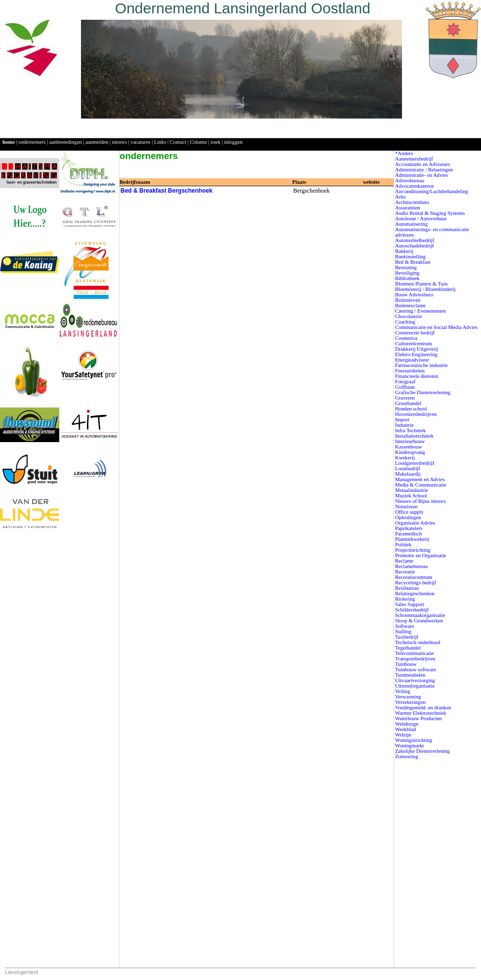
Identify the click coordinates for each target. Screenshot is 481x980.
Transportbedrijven (415, 659)
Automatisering (411, 224)
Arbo (401, 197)
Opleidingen (408, 517)
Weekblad (405, 729)
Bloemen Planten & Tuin (421, 284)
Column (198, 142)
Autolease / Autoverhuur (421, 219)
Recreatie (405, 572)
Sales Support (410, 604)
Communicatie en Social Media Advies (436, 327)
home (9, 142)
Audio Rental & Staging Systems (430, 213)
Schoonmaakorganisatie (420, 615)
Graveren (405, 398)
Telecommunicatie (415, 653)
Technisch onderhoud (418, 642)
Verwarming (408, 697)
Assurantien (408, 208)
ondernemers (32, 142)
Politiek (403, 545)
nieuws (120, 142)
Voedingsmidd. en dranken (423, 708)
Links (160, 142)
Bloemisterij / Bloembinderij (425, 289)
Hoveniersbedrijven (416, 414)
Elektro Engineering (416, 354)
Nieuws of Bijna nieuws (421, 501)
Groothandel (408, 403)
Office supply (409, 512)
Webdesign (407, 724)
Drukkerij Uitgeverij (417, 349)
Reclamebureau (411, 566)
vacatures (140, 142)
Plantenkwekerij (412, 539)
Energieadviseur (412, 360)
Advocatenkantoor (415, 186)
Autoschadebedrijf (415, 246)
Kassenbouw (408, 447)
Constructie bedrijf (415, 333)
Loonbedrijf (408, 469)
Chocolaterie (408, 316)
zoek (215, 142)
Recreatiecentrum (414, 577)
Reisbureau (407, 588)
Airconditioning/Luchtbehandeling (432, 191)
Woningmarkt (409, 746)
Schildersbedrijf (412, 610)
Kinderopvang (410, 452)
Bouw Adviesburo (414, 295)
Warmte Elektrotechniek (421, 713)
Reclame (404, 561)
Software (404, 626)
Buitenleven (408, 300)
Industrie (404, 425)
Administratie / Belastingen (424, 170)
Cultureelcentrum (414, 344)
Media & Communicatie (421, 485)
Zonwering (407, 756)
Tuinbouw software (416, 670)
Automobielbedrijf (415, 240)
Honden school (411, 409)
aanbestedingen (66, 142)
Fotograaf (405, 382)
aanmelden (97, 142)
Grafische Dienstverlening (423, 392)
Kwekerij (405, 458)
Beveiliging (407, 273)
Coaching (405, 322)
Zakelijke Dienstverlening (422, 751)
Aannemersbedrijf (414, 159)
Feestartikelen (410, 371)
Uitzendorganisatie (415, 686)
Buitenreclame (410, 306)
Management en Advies (420, 479)
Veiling (403, 691)
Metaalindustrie (412, 490)
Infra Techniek (410, 430)
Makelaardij (408, 474)
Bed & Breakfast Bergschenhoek (166, 191)
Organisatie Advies (415, 523)
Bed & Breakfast (413, 262)
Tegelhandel (408, 648)
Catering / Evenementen (421, 311)
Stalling (403, 632)
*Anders (404, 153)
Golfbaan (405, 387)
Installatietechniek (414, 436)
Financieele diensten (417, 376)
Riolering (405, 599)
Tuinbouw (406, 664)
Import (402, 420)
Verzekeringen (410, 702)
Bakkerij (404, 251)
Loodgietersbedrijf (415, 463)
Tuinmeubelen (410, 675)
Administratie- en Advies (421, 175)
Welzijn (403, 735)
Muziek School (411, 496)
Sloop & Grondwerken (419, 621)
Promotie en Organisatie (421, 555)
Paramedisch (408, 534)
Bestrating (406, 267)
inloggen (233, 142)
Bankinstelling (410, 257)
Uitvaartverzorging (415, 680)
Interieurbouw (410, 441)
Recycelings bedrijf (416, 583)
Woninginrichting (414, 740)
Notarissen (406, 507)
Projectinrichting (413, 550)
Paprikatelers (409, 528)
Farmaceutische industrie (421, 365)
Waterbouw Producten (419, 718)
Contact (178, 142)
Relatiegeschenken (415, 593)
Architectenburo (412, 202)
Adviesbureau (410, 181)
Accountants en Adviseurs (422, 164)
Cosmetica (406, 338)
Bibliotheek (407, 278)
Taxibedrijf (407, 637)
